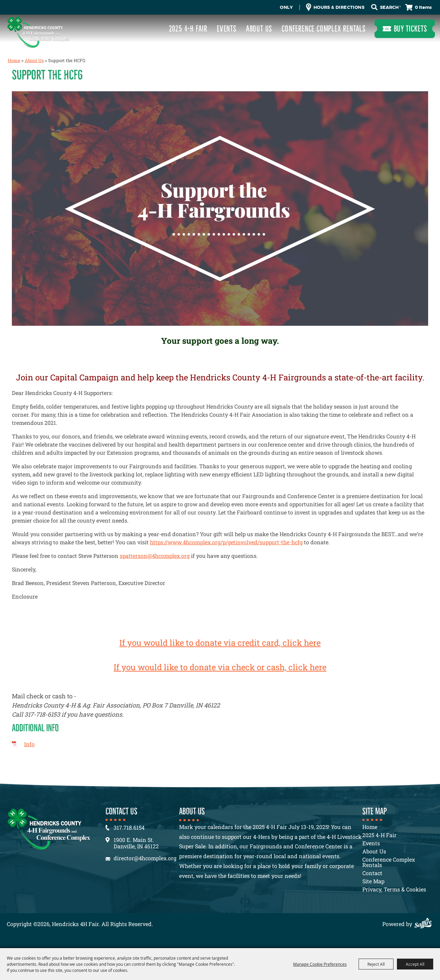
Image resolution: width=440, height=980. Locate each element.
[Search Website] (390, 7)
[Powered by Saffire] (425, 924)
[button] (220, 210)
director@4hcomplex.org (145, 858)
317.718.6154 (129, 827)
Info (29, 744)
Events (227, 29)
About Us (259, 29)
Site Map (373, 881)
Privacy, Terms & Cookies (394, 889)
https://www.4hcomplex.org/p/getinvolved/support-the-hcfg (226, 542)
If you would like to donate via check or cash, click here (220, 667)
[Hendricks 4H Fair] (38, 32)
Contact (372, 873)
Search (374, 7)
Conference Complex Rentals (324, 29)
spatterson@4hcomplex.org (155, 556)
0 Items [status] (423, 7)
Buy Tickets (410, 29)
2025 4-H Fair (188, 29)
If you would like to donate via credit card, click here (220, 643)
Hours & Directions (339, 7)
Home (14, 60)
